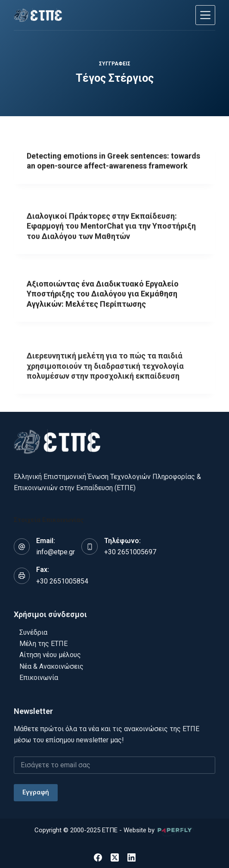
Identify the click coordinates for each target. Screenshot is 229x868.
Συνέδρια (33, 632)
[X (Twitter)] (115, 857)
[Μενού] (205, 15)
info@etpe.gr (56, 552)
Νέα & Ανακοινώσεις (51, 666)
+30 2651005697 (130, 552)
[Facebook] (98, 857)
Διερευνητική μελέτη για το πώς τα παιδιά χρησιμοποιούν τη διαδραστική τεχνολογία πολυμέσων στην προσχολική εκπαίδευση (105, 371)
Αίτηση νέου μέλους (50, 655)
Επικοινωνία (39, 678)
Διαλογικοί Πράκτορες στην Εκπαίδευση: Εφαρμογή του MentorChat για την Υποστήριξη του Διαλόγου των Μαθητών (111, 228)
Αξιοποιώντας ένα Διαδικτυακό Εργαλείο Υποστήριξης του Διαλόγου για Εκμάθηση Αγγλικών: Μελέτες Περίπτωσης (103, 294)
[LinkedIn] (132, 857)
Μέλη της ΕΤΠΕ (43, 644)
